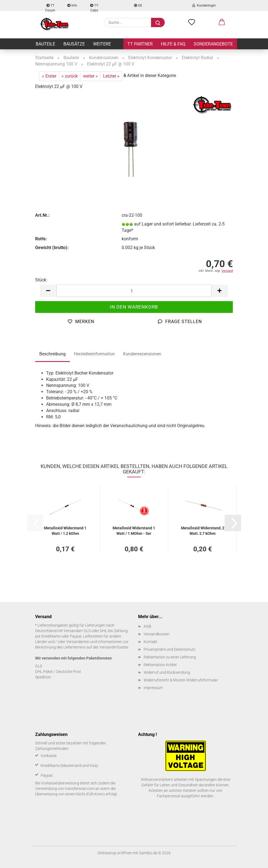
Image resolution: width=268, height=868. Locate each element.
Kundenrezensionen (142, 354)
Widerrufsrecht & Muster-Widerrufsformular (181, 680)
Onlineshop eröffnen (115, 853)
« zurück (70, 76)
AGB (147, 626)
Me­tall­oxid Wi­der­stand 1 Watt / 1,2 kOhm (65, 530)
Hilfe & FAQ (173, 44)
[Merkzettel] (192, 22)
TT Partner (140, 44)
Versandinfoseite (114, 647)
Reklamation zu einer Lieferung (170, 657)
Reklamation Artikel (160, 665)
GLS (39, 666)
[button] (222, 22)
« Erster (49, 76)
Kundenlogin (204, 5)
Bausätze (74, 44)
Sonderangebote (213, 44)
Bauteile (45, 44)
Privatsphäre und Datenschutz (170, 649)
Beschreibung (52, 354)
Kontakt (150, 642)
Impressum (153, 688)
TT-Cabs (94, 7)
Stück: (41, 280)
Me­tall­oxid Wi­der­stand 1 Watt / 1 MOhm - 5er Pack (134, 530)
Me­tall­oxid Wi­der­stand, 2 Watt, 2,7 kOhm (203, 530)
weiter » (90, 76)
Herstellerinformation (94, 354)
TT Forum (50, 7)
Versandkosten (157, 634)
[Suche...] (158, 22)
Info (72, 5)
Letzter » (111, 76)
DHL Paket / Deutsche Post (58, 672)
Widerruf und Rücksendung (167, 672)
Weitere (102, 44)
